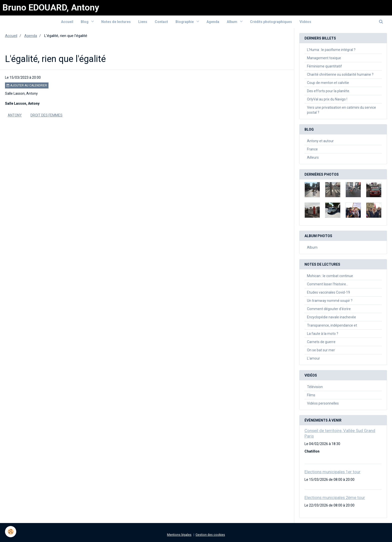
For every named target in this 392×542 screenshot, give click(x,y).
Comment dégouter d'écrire (329, 309)
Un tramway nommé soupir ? (330, 301)
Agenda (213, 22)
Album (232, 22)
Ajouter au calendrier (27, 85)
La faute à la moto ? (323, 334)
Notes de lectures (116, 22)
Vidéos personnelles (323, 403)
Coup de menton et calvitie (328, 83)
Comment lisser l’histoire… (328, 284)
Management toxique (324, 58)
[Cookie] (11, 532)
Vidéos (305, 22)
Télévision (315, 387)
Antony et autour (320, 141)
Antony (15, 115)
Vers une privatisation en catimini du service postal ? (341, 110)
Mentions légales (179, 535)
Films (311, 395)
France (312, 149)
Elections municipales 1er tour (332, 472)
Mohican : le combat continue (330, 276)
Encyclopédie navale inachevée (331, 317)
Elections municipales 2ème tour (335, 498)
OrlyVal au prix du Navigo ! (327, 99)
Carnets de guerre (321, 342)
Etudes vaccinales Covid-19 (328, 292)
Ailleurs (313, 157)
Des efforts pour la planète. (328, 91)
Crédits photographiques (271, 22)
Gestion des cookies (210, 535)
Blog (85, 22)
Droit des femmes (46, 115)
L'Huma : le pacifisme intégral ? (331, 50)
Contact (161, 22)
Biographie (185, 22)
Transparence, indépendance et (332, 325)
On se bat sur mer (321, 350)
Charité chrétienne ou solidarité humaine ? (340, 74)
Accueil (67, 22)
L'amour (313, 358)
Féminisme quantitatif (324, 66)
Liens (143, 22)
